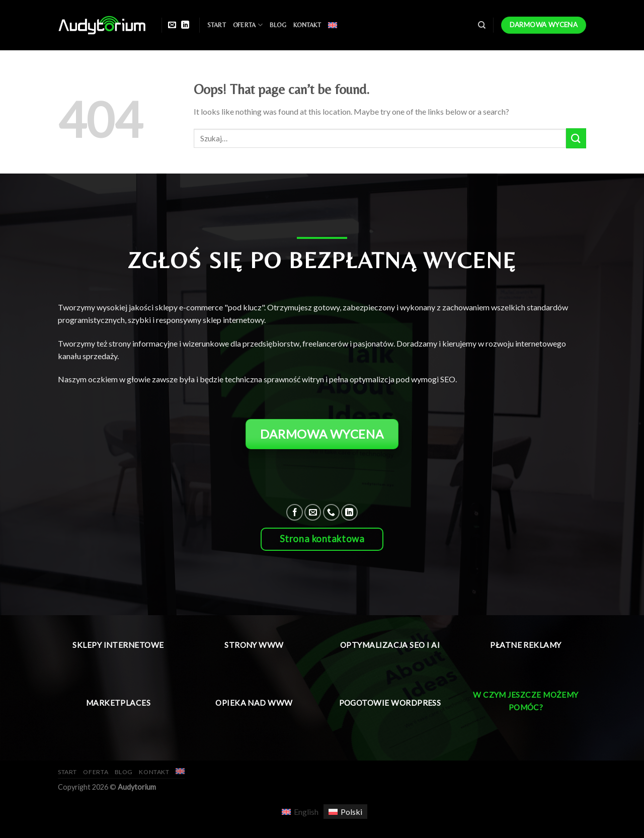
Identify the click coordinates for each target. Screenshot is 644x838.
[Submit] (576, 138)
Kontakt (307, 25)
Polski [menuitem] (351, 812)
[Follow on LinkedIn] (185, 25)
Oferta (248, 25)
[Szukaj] (482, 25)
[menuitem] (333, 25)
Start (217, 25)
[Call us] (331, 512)
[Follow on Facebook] (295, 512)
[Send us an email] (172, 25)
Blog (278, 25)
